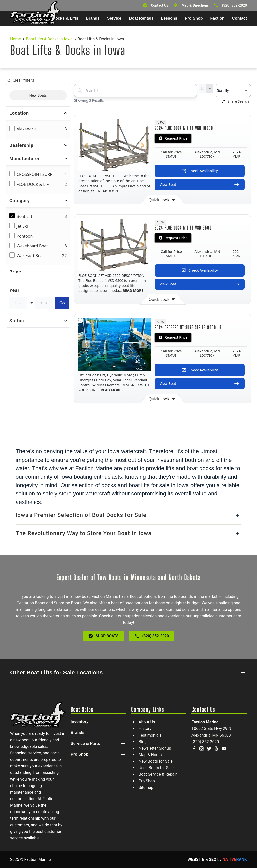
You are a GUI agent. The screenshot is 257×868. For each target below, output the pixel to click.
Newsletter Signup (155, 748)
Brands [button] (93, 18)
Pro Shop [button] (194, 18)
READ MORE (108, 191)
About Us (147, 722)
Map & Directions (195, 5)
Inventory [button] (80, 722)
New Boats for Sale (156, 761)
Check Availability (200, 171)
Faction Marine (205, 722)
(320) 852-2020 (235, 5)
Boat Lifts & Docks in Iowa (49, 39)
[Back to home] (35, 13)
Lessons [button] (169, 18)
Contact (239, 18)
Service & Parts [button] (85, 743)
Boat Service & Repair (158, 774)
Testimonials (150, 735)
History (145, 729)
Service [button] (114, 18)
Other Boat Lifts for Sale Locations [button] (56, 673)
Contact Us (159, 5)
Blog (143, 742)
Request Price (173, 138)
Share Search (236, 101)
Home (15, 39)
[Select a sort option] (233, 90)
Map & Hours (150, 755)
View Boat (200, 185)
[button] (86, 145)
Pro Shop (147, 781)
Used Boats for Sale (156, 768)
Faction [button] (217, 18)
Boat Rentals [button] (141, 18)
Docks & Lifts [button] (65, 18)
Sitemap (146, 787)
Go (62, 303)
